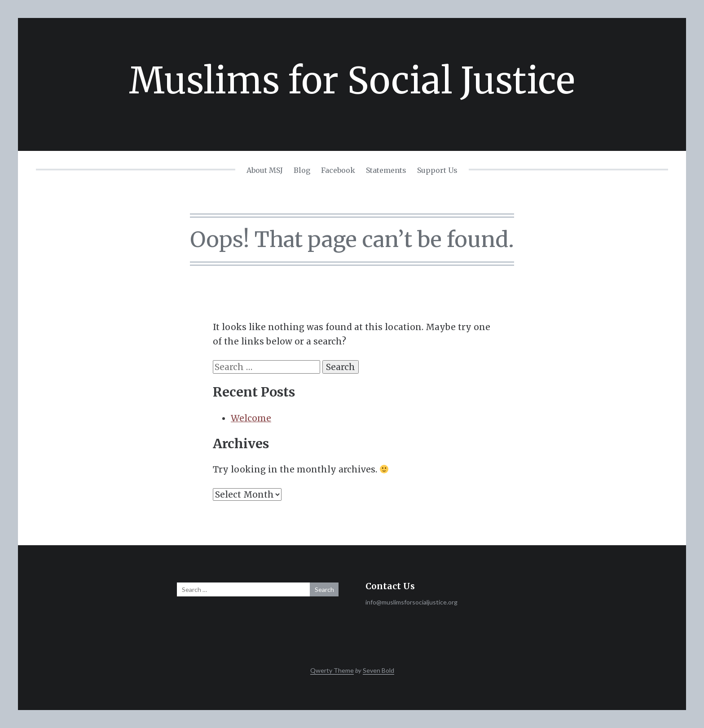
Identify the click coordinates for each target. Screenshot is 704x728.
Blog (302, 170)
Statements (386, 170)
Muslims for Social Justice (352, 81)
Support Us (437, 170)
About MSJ (265, 170)
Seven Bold (378, 670)
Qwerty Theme (332, 670)
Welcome (251, 418)
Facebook (338, 170)
